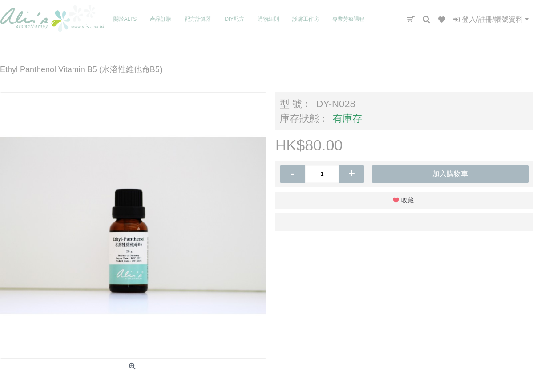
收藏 (408, 200)
